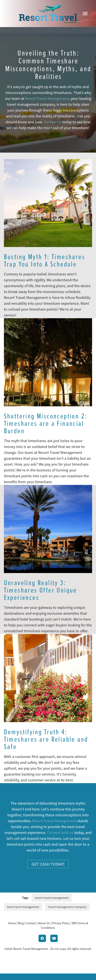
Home (12, 923)
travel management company (67, 907)
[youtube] (54, 938)
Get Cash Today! (48, 864)
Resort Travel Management (47, 99)
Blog (21, 923)
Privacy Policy (61, 923)
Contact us (53, 122)
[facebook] (42, 938)
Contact (31, 923)
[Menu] (85, 13)
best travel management (23, 907)
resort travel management (52, 898)
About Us (44, 923)
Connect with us (60, 833)
